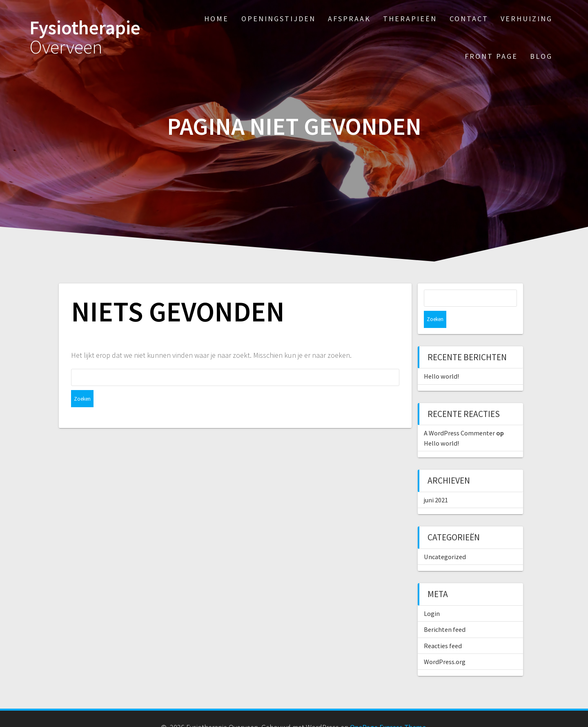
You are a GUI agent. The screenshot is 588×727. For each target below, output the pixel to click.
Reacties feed (443, 629)
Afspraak (349, 19)
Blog (541, 56)
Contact (469, 19)
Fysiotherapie (85, 38)
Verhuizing (527, 19)
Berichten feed (445, 612)
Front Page (491, 56)
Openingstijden (278, 19)
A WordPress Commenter (459, 416)
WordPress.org (445, 644)
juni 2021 (436, 483)
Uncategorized (445, 540)
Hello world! (441, 359)
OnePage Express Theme (388, 710)
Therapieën (410, 19)
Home (216, 19)
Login (432, 596)
